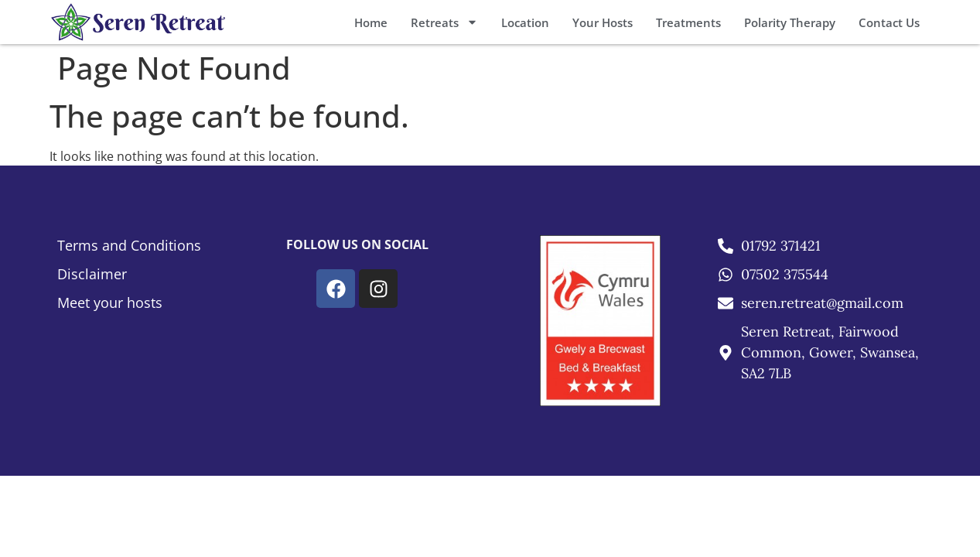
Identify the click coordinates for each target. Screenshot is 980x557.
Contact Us (889, 22)
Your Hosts (603, 22)
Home (371, 22)
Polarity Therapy (790, 22)
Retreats (444, 22)
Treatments (688, 22)
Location (525, 22)
